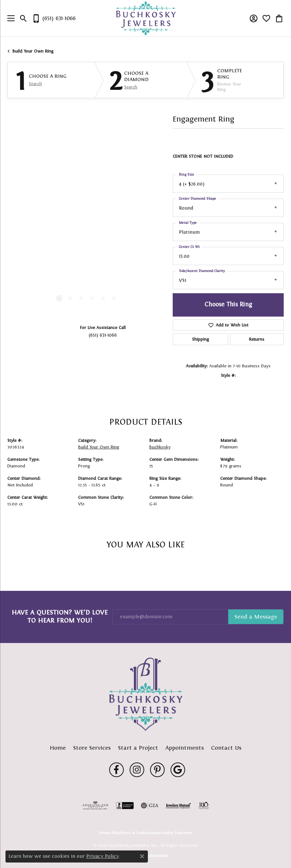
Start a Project (138, 748)
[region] (86, 236)
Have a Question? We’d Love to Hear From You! (60, 616)
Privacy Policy (110, 833)
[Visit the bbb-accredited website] (125, 806)
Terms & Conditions (137, 833)
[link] (54, 18)
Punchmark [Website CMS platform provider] (157, 856)
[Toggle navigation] (9, 18)
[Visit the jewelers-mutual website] (178, 806)
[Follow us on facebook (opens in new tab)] (116, 770)
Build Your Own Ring (33, 51)
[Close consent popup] (142, 856)
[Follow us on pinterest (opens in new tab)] (157, 770)
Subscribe (256, 617)
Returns (257, 339)
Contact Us (226, 748)
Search (35, 84)
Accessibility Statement (173, 833)
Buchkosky (160, 447)
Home (58, 748)
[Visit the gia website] (150, 806)
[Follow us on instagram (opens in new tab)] (137, 770)
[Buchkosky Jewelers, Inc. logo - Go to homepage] (145, 18)
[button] (24, 18)
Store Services (92, 748)
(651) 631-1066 (103, 335)
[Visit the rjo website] (204, 806)
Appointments (185, 748)
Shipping (200, 339)
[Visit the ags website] (95, 806)
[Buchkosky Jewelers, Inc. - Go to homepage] (146, 694)
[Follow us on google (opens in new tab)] (178, 770)
